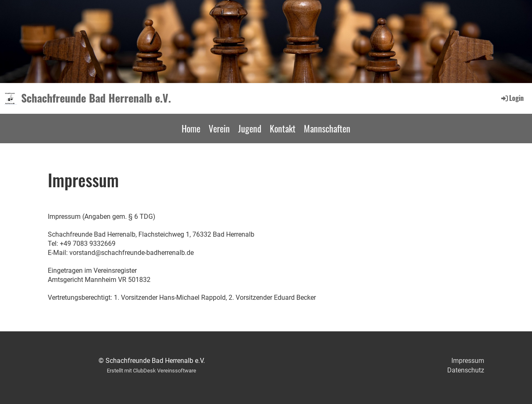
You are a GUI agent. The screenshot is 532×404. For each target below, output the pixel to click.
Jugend (250, 128)
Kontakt (283, 128)
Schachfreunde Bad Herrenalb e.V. (96, 98)
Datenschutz (466, 370)
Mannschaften (327, 128)
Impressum (468, 361)
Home (191, 128)
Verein (219, 128)
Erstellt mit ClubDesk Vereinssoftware (151, 371)
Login (512, 98)
